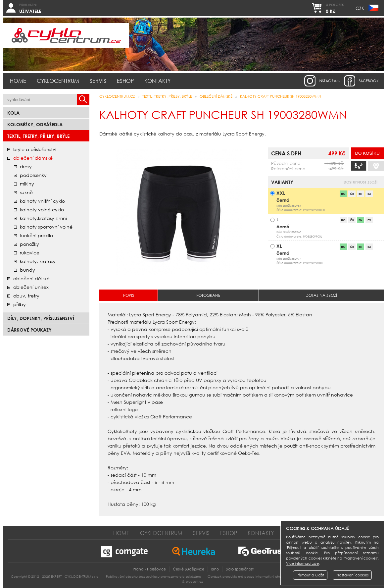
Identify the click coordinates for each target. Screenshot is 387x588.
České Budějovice (189, 569)
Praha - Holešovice (149, 569)
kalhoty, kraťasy (38, 261)
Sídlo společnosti (240, 569)
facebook (369, 81)
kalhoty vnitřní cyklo (42, 201)
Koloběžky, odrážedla (35, 124)
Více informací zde (302, 563)
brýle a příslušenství (35, 149)
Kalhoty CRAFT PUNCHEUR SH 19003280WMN (281, 96)
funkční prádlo (36, 235)
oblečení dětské (31, 278)
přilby (20, 304)
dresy (26, 166)
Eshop (125, 81)
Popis (129, 295)
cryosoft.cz (194, 582)
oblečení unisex (31, 287)
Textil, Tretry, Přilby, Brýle (38, 136)
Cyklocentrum (58, 81)
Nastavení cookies (352, 575)
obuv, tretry (26, 296)
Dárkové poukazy (29, 330)
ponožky (29, 244)
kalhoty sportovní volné (46, 227)
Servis (98, 81)
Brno (215, 569)
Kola (13, 113)
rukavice (30, 253)
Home (18, 81)
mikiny (27, 184)
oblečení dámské (33, 158)
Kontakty (157, 81)
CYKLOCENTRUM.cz (117, 96)
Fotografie (208, 295)
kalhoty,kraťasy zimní (43, 218)
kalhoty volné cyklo (42, 210)
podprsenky (33, 175)
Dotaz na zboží (321, 295)
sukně (26, 192)
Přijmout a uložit (310, 575)
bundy (27, 270)
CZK (360, 8)
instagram (329, 81)
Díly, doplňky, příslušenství (41, 318)
